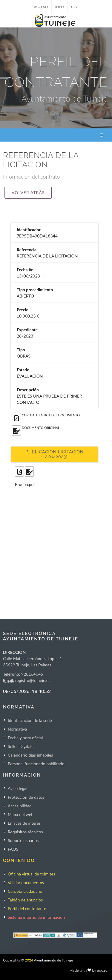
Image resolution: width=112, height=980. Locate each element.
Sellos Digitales (22, 746)
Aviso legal (17, 788)
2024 (29, 960)
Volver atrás (28, 193)
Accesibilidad (20, 806)
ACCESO (41, 7)
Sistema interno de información (36, 917)
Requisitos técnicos (25, 832)
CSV (75, 7)
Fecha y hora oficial (25, 738)
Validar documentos (26, 882)
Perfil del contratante (27, 908)
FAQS (13, 849)
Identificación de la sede (30, 720)
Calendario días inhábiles (30, 755)
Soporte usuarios (23, 840)
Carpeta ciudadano (25, 891)
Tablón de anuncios (25, 900)
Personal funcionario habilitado (36, 764)
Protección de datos (26, 797)
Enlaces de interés (24, 823)
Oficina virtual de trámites (32, 874)
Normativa (17, 729)
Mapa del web (21, 814)
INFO (60, 7)
